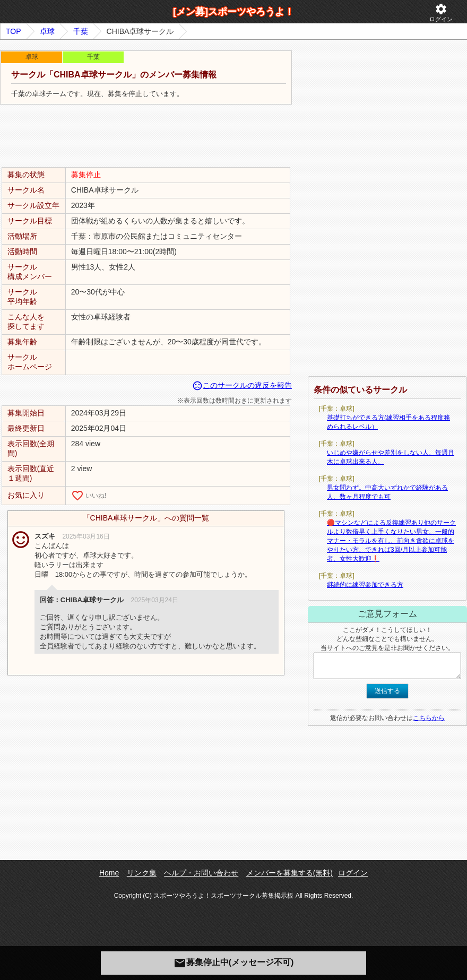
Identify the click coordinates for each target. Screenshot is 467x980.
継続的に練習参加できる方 (365, 585)
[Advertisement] (146, 136)
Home (109, 873)
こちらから (429, 718)
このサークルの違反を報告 (242, 385)
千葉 (81, 31)
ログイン (441, 12)
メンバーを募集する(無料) (289, 873)
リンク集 (142, 873)
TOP (14, 31)
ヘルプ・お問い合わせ (201, 873)
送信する (387, 691)
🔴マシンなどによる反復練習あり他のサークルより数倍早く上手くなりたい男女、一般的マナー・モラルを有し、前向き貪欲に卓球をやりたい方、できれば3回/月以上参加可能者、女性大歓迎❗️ (391, 541)
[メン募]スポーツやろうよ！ (233, 12)
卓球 (47, 31)
